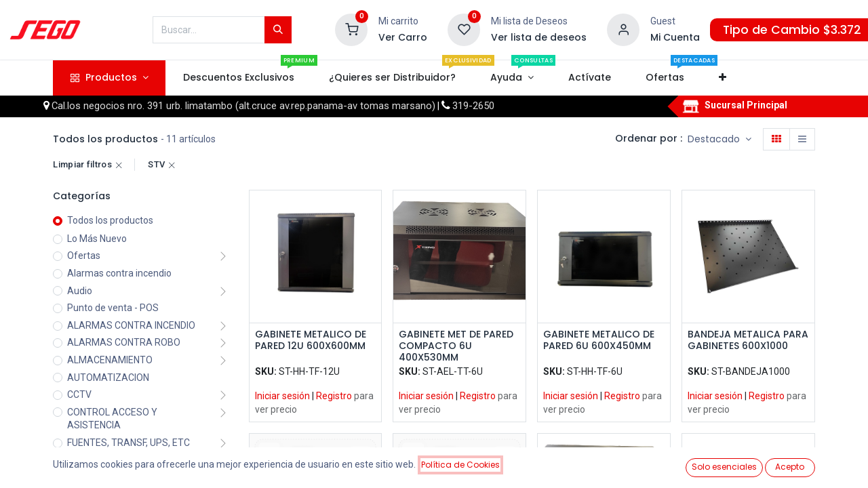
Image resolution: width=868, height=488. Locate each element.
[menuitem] (238, 78)
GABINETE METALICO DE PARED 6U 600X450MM (599, 341)
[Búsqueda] (278, 30)
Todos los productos (110, 220)
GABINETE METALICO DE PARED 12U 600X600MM (311, 341)
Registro (334, 396)
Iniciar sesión (282, 396)
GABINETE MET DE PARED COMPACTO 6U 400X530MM (456, 346)
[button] (723, 78)
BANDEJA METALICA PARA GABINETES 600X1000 (748, 341)
